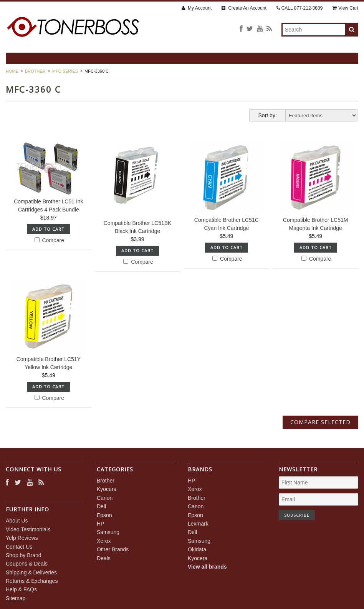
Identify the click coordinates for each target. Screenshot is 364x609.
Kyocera (107, 489)
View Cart (345, 8)
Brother (35, 71)
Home (12, 71)
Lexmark (198, 524)
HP (100, 524)
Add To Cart (48, 229)
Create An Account (244, 8)
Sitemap (16, 598)
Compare (49, 240)
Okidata (197, 549)
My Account (197, 8)
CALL (300, 8)
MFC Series (65, 71)
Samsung (108, 532)
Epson (104, 515)
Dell (101, 506)
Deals (104, 558)
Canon (105, 498)
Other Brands (113, 549)
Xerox (104, 541)
